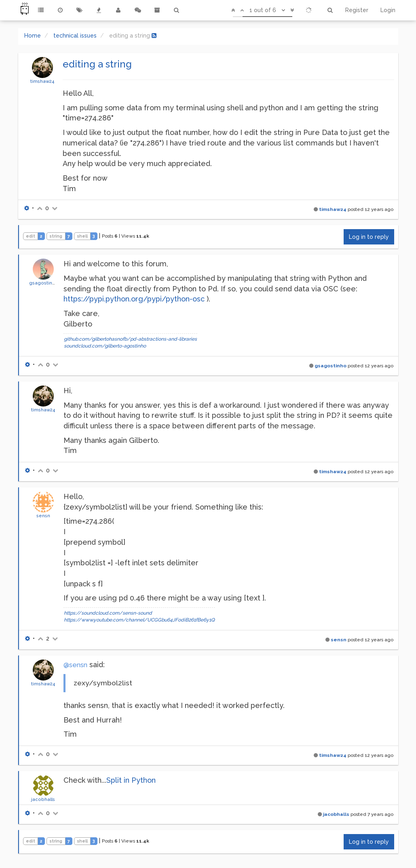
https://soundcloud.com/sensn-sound (108, 613)
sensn (43, 516)
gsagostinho (44, 283)
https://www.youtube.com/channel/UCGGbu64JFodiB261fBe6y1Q (139, 620)
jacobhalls (43, 799)
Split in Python (131, 780)
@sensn (75, 665)
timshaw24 (42, 81)
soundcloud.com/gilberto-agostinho (105, 346)
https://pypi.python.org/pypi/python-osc (134, 299)
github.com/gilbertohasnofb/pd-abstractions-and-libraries (130, 339)
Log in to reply (369, 237)
